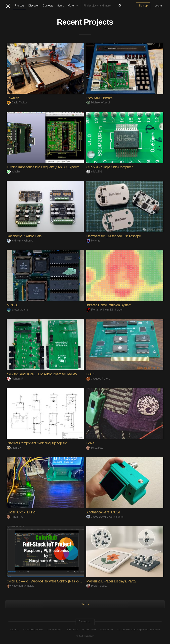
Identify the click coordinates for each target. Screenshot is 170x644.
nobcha (13, 172)
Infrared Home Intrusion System (110, 305)
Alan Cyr (14, 447)
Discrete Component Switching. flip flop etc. (38, 443)
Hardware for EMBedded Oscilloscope (114, 236)
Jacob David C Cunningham (105, 517)
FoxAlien (13, 98)
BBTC (91, 374)
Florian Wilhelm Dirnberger (105, 309)
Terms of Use (72, 629)
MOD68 (13, 305)
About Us (15, 629)
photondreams (18, 309)
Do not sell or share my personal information (139, 629)
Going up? (85, 622)
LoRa (90, 443)
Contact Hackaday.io (33, 629)
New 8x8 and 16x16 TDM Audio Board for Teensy (43, 374)
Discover (34, 6)
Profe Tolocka (97, 586)
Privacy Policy (89, 629)
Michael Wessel (98, 103)
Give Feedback (54, 629)
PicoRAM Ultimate (100, 98)
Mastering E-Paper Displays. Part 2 (112, 581)
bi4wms (93, 241)
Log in (158, 6)
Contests (48, 6)
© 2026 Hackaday (85, 636)
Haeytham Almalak (20, 586)
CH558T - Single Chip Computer (110, 167)
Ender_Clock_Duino (21, 512)
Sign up (143, 6)
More (74, 6)
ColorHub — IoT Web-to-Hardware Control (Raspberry (47, 581)
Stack (60, 6)
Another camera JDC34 (104, 512)
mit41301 (94, 172)
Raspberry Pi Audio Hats (25, 236)
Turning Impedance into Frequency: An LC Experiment (46, 167)
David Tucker (17, 103)
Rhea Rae (95, 447)
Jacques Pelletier (99, 378)
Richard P (15, 378)
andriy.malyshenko (20, 241)
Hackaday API (107, 629)
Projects (20, 6)
